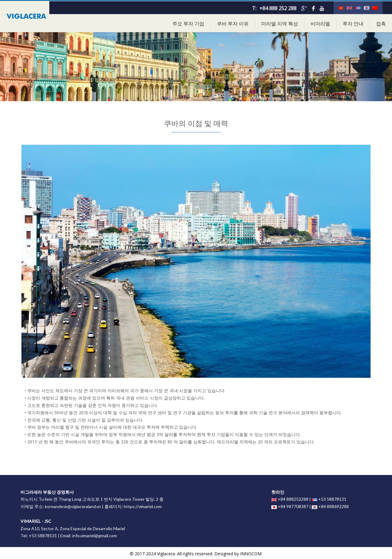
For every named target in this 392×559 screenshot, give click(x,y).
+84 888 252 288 (278, 8)
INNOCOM (251, 554)
